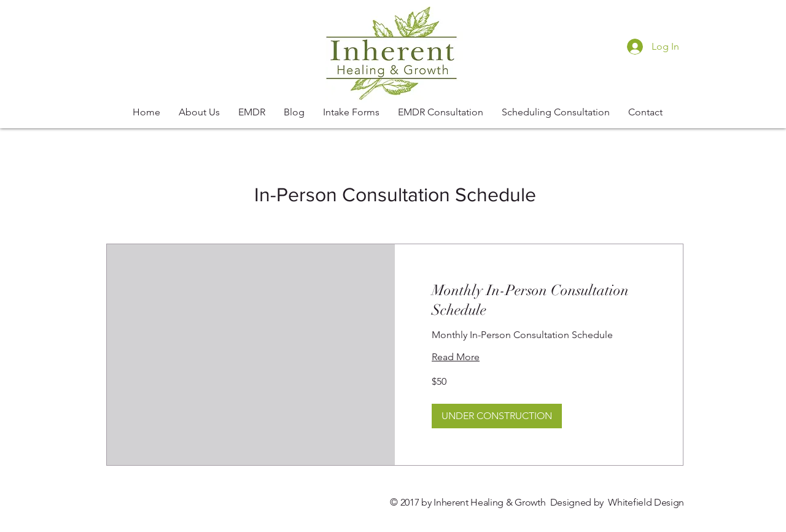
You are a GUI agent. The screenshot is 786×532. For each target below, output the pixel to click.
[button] (497, 416)
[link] (539, 301)
